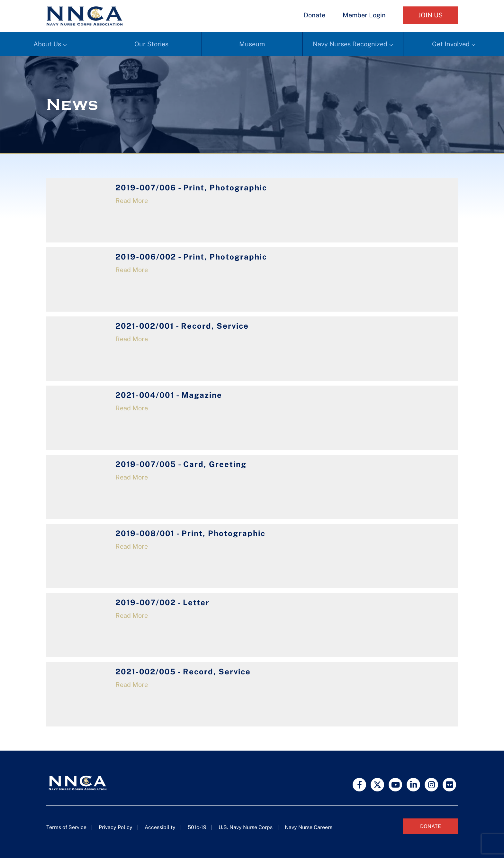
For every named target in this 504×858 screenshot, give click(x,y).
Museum (252, 44)
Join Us (430, 15)
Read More (132, 201)
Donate (315, 15)
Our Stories (151, 44)
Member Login (364, 15)
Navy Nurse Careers (309, 827)
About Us (47, 44)
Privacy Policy (116, 827)
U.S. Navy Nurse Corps (246, 827)
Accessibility (160, 827)
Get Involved (451, 44)
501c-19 (197, 827)
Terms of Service (66, 827)
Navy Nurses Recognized (350, 44)
